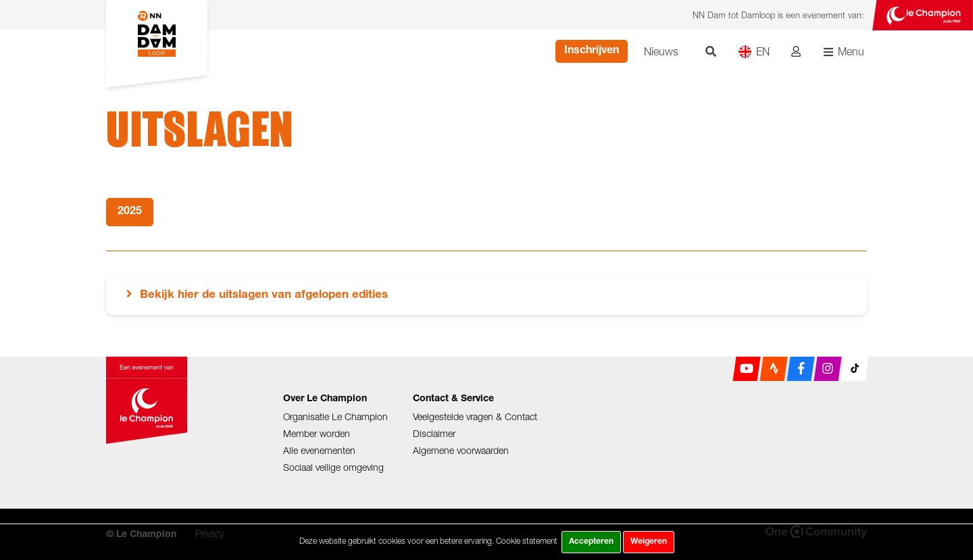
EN (754, 52)
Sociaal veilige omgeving (333, 467)
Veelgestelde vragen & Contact (475, 416)
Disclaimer (434, 433)
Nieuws (661, 51)
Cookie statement (527, 541)
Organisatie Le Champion (335, 416)
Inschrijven (592, 51)
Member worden (317, 433)
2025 (130, 212)
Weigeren (649, 542)
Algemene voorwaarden (461, 450)
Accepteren (591, 542)
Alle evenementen (319, 450)
